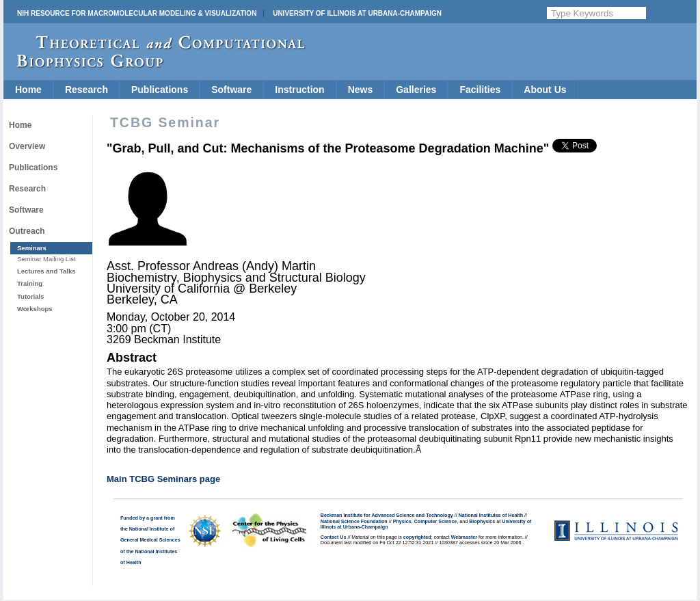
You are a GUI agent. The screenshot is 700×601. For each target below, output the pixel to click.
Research (86, 90)
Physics (402, 522)
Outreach (27, 231)
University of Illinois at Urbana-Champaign (357, 13)
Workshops (35, 309)
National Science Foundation (354, 522)
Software (231, 90)
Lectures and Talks (46, 271)
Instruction (299, 90)
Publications (160, 90)
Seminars (32, 248)
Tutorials (30, 296)
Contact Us (334, 537)
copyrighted (417, 537)
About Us (545, 90)
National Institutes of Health (491, 516)
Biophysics (482, 522)
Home (28, 90)
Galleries (416, 90)
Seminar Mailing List (46, 259)
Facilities (480, 90)
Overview (27, 146)
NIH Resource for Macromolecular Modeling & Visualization (137, 13)
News (361, 90)
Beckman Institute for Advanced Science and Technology (387, 516)
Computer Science (436, 522)
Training (30, 283)
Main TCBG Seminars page (163, 479)
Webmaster (464, 537)
